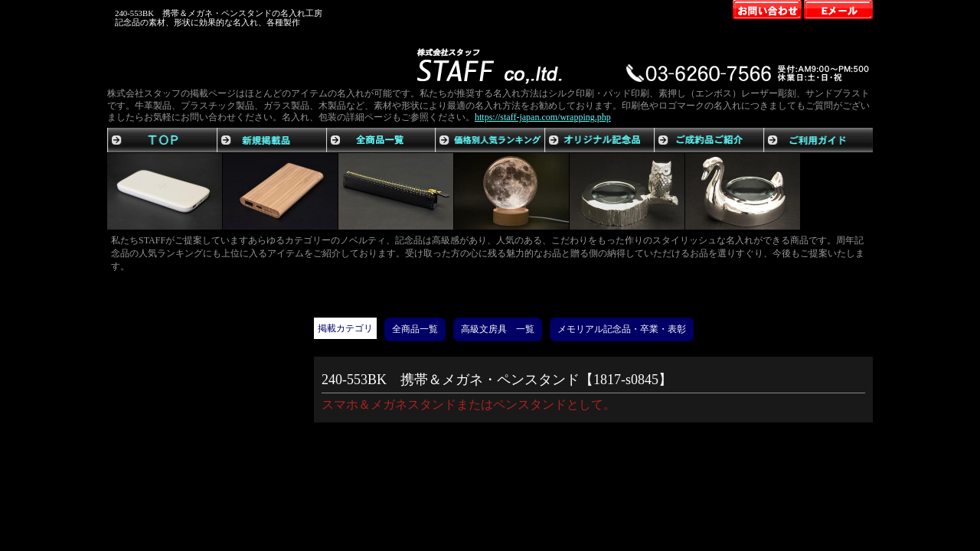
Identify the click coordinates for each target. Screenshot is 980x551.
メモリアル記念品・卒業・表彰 (622, 329)
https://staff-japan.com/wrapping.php (543, 117)
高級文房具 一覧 (498, 329)
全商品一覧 (415, 329)
